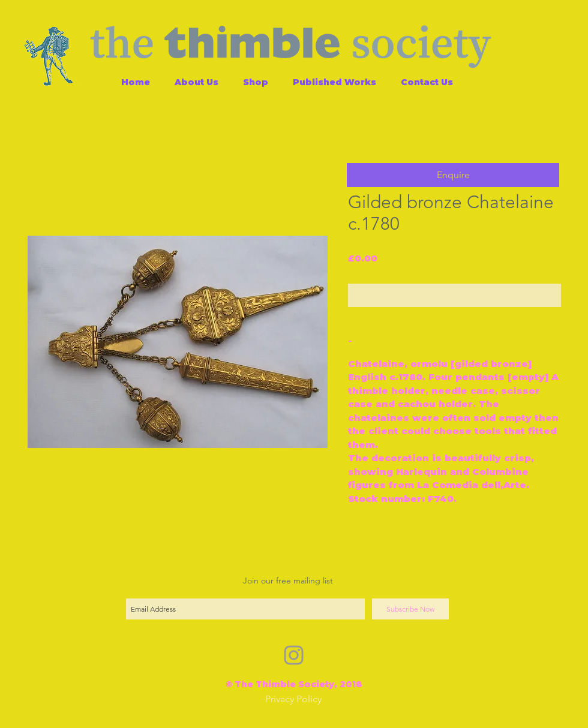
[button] (453, 175)
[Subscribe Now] (410, 609)
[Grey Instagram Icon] (294, 655)
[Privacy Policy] (293, 700)
